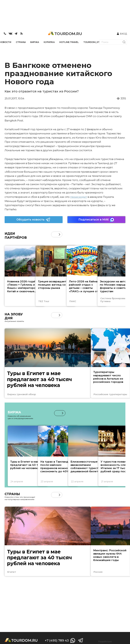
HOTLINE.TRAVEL (69, 42)
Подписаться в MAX (96, 220)
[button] (59, 234)
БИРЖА (35, 42)
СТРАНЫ (21, 42)
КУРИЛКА (49, 42)
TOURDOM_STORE (94, 42)
